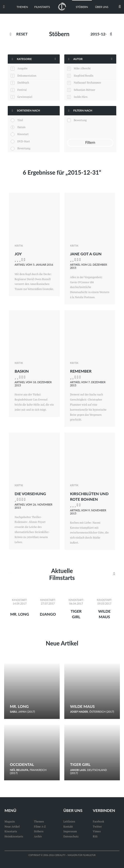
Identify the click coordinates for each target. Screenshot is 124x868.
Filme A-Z (40, 826)
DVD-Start (24, 141)
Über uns (102, 7)
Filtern (90, 142)
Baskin (22, 371)
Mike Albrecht (82, 68)
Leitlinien (69, 821)
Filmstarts (42, 7)
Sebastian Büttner (84, 90)
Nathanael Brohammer (87, 82)
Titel (20, 120)
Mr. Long (20, 614)
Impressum (70, 831)
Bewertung (24, 148)
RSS (95, 836)
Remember (81, 371)
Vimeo (97, 831)
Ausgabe (22, 68)
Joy (18, 254)
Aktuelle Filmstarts (62, 574)
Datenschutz (71, 836)
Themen (22, 7)
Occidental (22, 764)
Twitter (97, 826)
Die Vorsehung (30, 494)
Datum (22, 127)
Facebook (98, 821)
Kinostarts (11, 831)
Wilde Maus (82, 706)
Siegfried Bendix (84, 76)
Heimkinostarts (14, 836)
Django (48, 614)
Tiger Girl (80, 764)
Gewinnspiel (25, 97)
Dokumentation (27, 76)
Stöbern (82, 7)
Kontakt (68, 826)
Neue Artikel (62, 643)
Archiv (38, 836)
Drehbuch (23, 82)
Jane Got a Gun (86, 254)
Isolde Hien (81, 97)
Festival (22, 90)
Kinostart (23, 134)
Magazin (10, 821)
